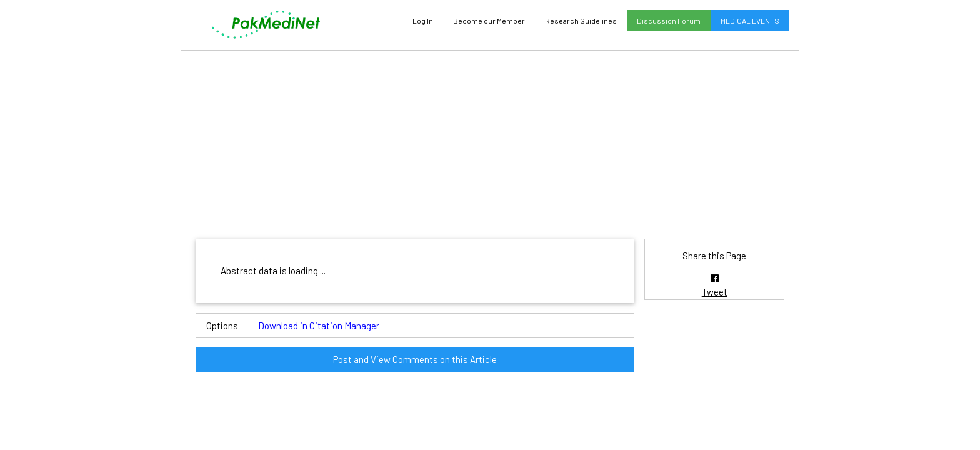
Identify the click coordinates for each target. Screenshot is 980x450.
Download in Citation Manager (319, 326)
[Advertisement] (490, 138)
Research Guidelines (581, 21)
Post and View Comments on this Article (415, 359)
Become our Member (489, 21)
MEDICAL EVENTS (750, 21)
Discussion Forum (669, 21)
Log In (423, 21)
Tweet (715, 292)
